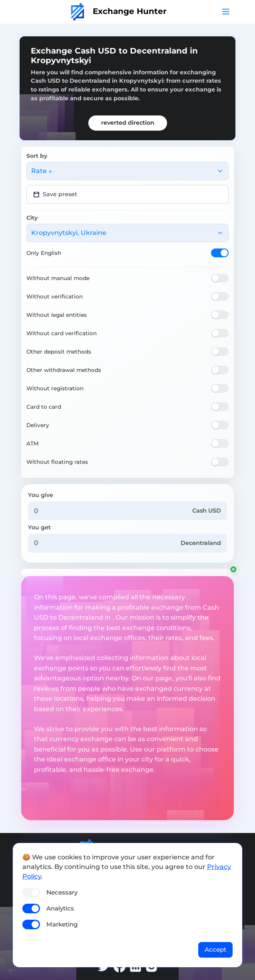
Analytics (60, 908)
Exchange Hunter (119, 11)
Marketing (62, 924)
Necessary (62, 892)
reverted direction (128, 123)
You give (41, 495)
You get (39, 527)
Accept (215, 949)
